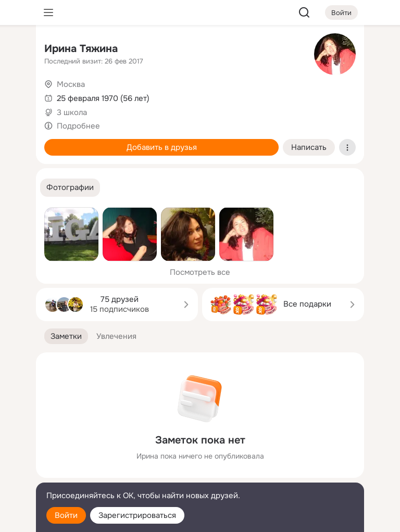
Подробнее (78, 126)
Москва (71, 84)
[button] (70, 188)
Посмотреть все (200, 272)
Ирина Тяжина (81, 49)
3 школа (72, 112)
